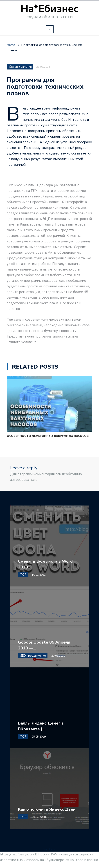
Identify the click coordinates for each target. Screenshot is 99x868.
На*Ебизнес (50, 9)
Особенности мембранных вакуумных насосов (48, 436)
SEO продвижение (33, 656)
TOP (23, 575)
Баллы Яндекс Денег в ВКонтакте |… (41, 726)
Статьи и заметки (20, 67)
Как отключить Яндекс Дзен (47, 809)
